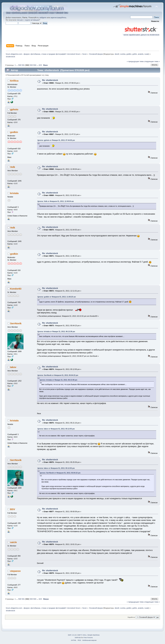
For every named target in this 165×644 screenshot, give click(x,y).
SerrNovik (16, 323)
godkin (129, 54)
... (17, 65)
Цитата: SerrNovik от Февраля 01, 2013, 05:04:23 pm (58, 375)
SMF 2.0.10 (72, 635)
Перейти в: (131, 617)
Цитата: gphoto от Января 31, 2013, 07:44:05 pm (56, 140)
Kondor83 (16, 289)
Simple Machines (93, 635)
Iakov (13, 367)
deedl (117, 54)
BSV (13, 509)
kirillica (14, 81)
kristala (14, 193)
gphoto (14, 109)
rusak (147, 54)
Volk (13, 167)
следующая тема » (152, 61)
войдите (43, 18)
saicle (14, 542)
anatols (141, 54)
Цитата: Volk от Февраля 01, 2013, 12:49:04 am (56, 201)
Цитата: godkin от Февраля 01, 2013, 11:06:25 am (57, 297)
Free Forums (88, 637)
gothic (135, 54)
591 (23, 65)
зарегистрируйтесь (58, 18)
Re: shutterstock (50, 80)
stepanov (15, 571)
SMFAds (78, 637)
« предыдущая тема (135, 61)
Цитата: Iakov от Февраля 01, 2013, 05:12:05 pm (56, 429)
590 (20, 65)
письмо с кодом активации (28, 20)
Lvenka (123, 54)
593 (31, 65)
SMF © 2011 (82, 635)
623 (40, 65)
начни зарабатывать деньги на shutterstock (141, 34)
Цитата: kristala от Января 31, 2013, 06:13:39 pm (56, 332)
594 (35, 65)
